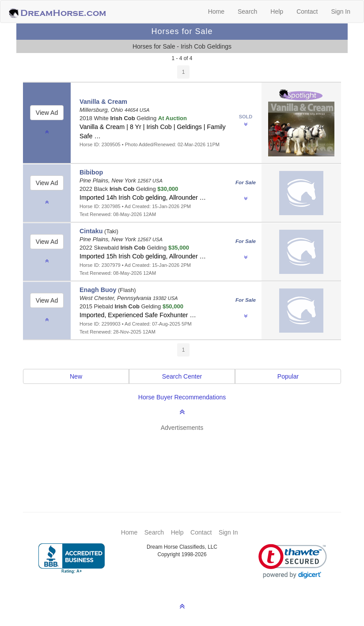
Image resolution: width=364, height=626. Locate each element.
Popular (288, 376)
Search (247, 11)
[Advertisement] (186, 459)
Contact (307, 11)
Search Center (182, 376)
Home (216, 11)
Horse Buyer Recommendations (182, 397)
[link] (293, 561)
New (76, 376)
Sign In (341, 11)
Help (277, 11)
